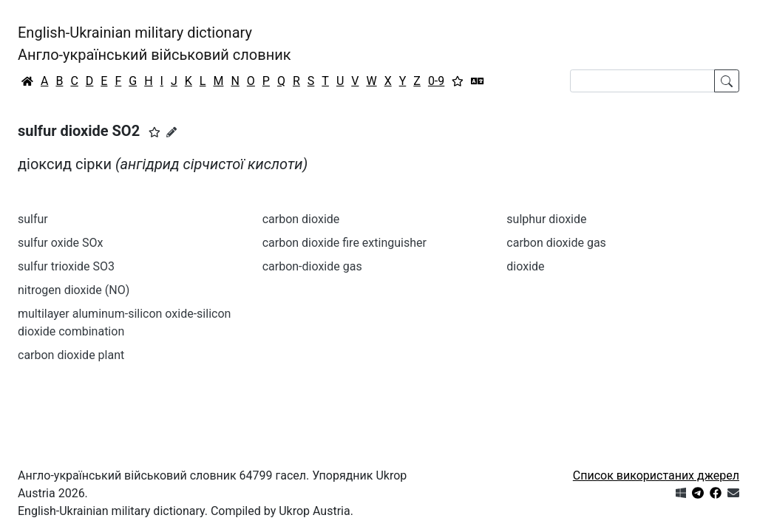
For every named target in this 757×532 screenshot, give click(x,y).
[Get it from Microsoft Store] (681, 493)
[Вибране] (458, 81)
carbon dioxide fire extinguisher (344, 243)
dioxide (525, 266)
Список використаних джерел (656, 475)
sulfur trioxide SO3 (66, 266)
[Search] (642, 81)
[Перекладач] (478, 81)
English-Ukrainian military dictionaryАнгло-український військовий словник (155, 44)
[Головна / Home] (27, 81)
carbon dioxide (301, 219)
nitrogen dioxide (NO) (74, 290)
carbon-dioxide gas (312, 266)
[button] (155, 132)
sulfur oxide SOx (60, 243)
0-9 (436, 81)
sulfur (33, 219)
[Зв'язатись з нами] (733, 493)
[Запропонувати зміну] (172, 132)
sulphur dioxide (546, 219)
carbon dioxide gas (556, 243)
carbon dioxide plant (71, 355)
